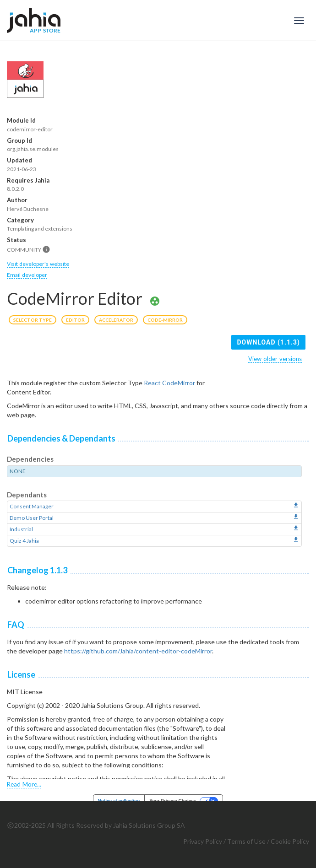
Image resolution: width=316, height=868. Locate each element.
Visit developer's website (38, 264)
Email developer (27, 275)
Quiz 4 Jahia (24, 541)
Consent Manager (32, 506)
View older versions (275, 359)
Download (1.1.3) (268, 342)
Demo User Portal (32, 518)
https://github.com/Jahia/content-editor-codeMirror (138, 651)
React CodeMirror (169, 383)
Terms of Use (246, 841)
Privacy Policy (203, 841)
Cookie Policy (290, 841)
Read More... (24, 784)
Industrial (21, 529)
